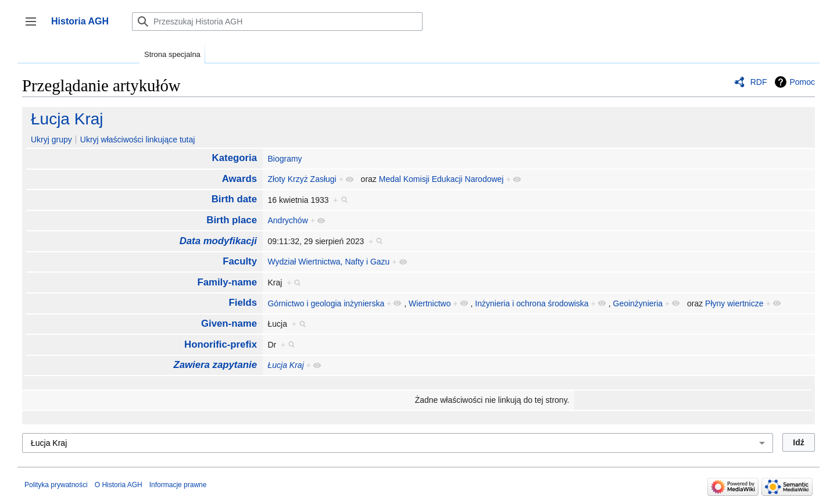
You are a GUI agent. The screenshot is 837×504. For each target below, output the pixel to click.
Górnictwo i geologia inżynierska (326, 303)
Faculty (240, 261)
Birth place (232, 220)
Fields (243, 303)
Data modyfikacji (218, 241)
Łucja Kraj (67, 119)
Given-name (229, 324)
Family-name (227, 282)
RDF (759, 82)
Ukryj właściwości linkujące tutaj (138, 140)
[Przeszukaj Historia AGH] (277, 22)
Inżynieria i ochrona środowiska (532, 303)
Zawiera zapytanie (215, 365)
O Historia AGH (119, 485)
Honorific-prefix (221, 344)
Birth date (234, 199)
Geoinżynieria (638, 303)
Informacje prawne (178, 485)
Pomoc (802, 82)
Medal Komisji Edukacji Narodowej (441, 179)
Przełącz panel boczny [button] (35, 27)
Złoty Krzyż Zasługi (302, 179)
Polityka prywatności (56, 485)
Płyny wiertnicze (734, 303)
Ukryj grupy (51, 140)
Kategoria (235, 158)
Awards (239, 179)
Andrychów (287, 220)
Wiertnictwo (430, 303)
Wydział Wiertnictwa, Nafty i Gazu (328, 262)
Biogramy (285, 159)
